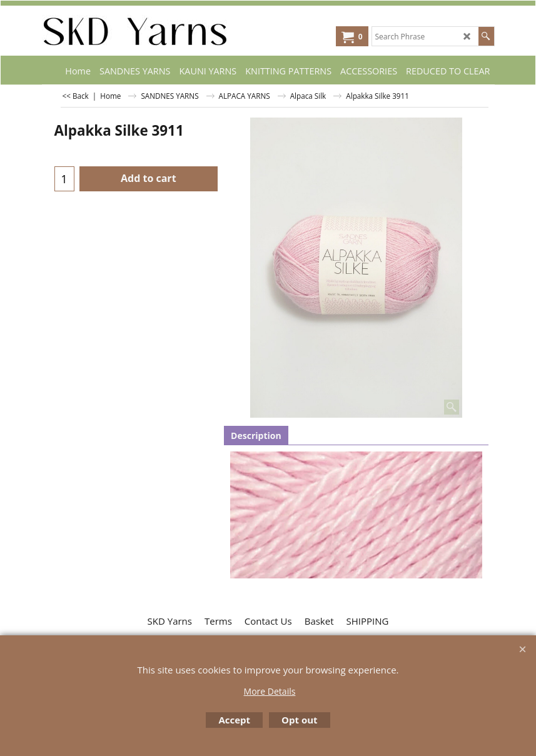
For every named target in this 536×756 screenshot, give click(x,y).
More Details (270, 691)
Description (256, 436)
